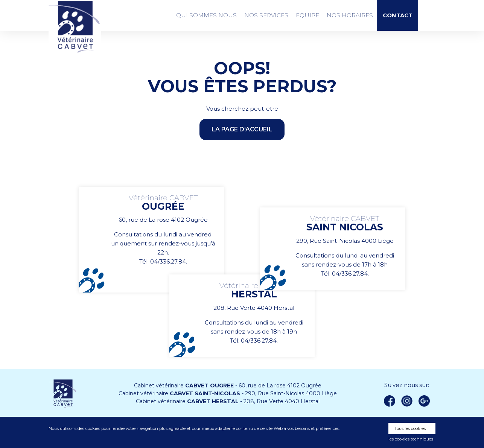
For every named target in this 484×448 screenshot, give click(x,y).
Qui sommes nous (206, 15)
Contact (398, 16)
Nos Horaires (350, 15)
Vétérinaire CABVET (75, 27)
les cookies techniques (411, 439)
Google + (426, 401)
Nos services (266, 15)
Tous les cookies (410, 428)
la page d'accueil (242, 129)
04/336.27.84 (168, 261)
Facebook (390, 401)
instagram (407, 401)
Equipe (307, 15)
